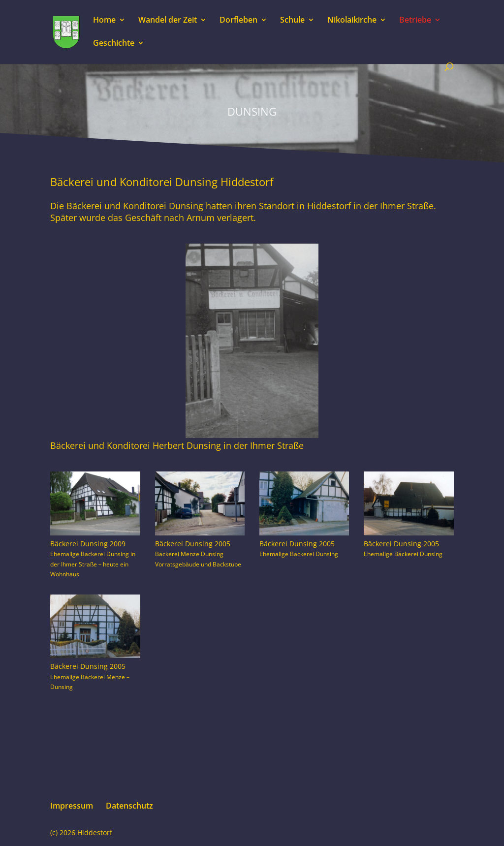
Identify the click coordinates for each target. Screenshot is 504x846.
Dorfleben (238, 21)
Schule (292, 21)
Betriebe (415, 21)
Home (104, 21)
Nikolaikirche (352, 21)
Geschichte (114, 44)
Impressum (72, 806)
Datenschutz (129, 806)
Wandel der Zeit (168, 21)
